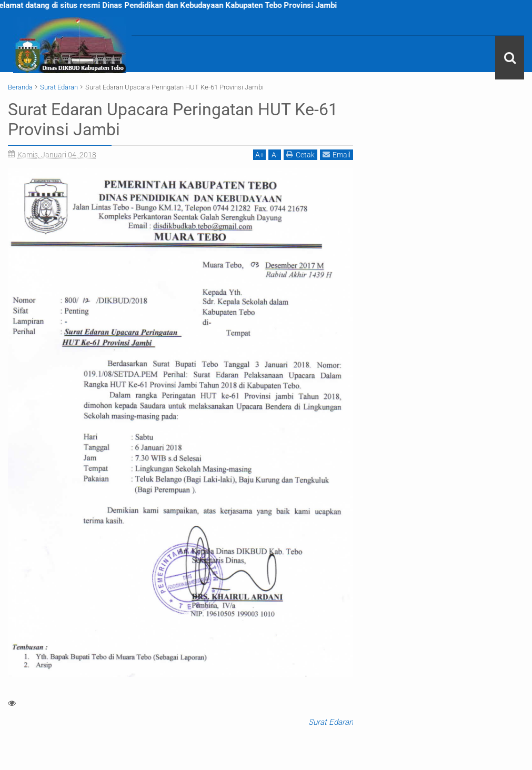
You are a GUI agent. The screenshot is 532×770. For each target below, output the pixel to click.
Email (337, 154)
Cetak (300, 154)
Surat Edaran (331, 722)
